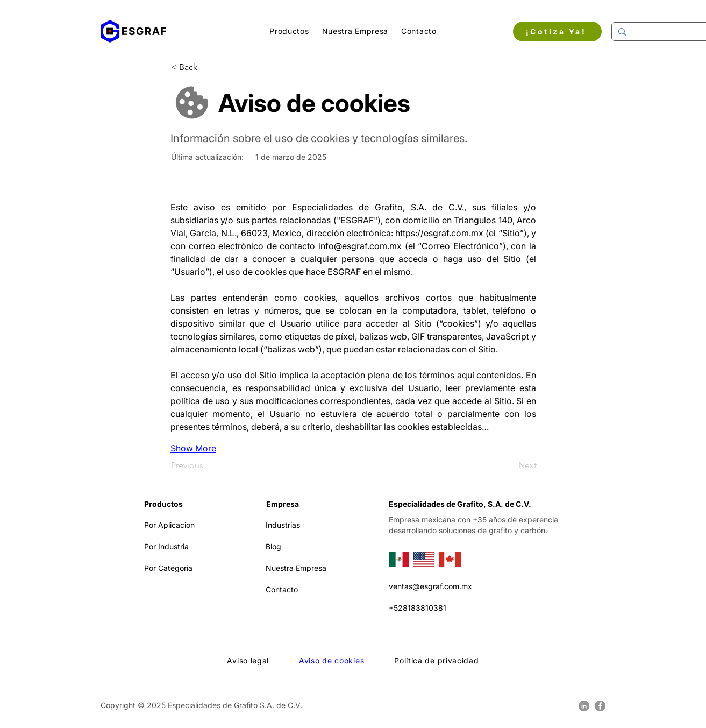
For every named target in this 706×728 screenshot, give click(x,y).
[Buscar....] (664, 31)
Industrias (283, 525)
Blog (273, 546)
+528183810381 (418, 608)
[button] (289, 31)
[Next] (510, 465)
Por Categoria (168, 568)
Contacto (282, 589)
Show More (193, 448)
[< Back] (206, 67)
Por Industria (166, 546)
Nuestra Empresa (296, 568)
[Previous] (206, 465)
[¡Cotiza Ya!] (557, 31)
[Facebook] (600, 706)
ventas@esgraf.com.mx (430, 586)
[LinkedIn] (584, 706)
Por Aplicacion (169, 525)
